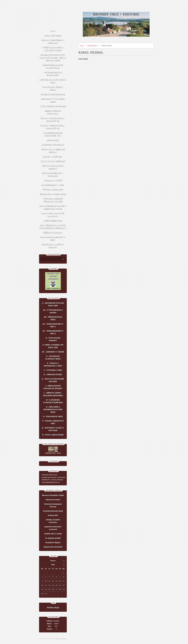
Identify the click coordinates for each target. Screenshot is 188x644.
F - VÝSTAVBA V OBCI (53, 370)
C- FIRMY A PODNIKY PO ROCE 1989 (53, 346)
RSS (57, 639)
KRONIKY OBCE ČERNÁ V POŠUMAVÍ (53, 41)
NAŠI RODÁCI (92, 46)
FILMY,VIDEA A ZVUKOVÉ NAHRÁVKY (53, 215)
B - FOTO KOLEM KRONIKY (53, 339)
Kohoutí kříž (53, 515)
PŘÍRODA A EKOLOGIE (53, 189)
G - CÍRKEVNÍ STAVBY (53, 375)
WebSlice (63, 639)
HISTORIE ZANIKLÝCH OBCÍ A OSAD (53, 81)
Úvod (82, 46)
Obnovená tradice (53, 500)
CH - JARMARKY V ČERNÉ (53, 352)
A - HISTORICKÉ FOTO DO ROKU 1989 (53, 304)
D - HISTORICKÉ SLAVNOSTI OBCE (53, 358)
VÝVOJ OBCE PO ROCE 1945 (53, 106)
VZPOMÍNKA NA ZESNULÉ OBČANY (53, 151)
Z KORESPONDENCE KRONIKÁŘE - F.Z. (53, 134)
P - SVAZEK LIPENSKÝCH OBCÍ (53, 422)
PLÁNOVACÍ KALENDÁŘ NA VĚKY (53, 238)
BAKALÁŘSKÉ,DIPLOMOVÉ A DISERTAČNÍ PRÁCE (53, 207)
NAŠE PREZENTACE (53, 221)
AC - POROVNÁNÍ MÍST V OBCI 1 (53, 325)
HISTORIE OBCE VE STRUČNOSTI (53, 74)
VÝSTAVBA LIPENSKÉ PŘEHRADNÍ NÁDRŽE (53, 200)
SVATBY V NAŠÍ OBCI (53, 157)
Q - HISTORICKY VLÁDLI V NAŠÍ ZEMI (53, 429)
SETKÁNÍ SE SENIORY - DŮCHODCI (53, 174)
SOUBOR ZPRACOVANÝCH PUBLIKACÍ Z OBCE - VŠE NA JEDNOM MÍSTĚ (53, 58)
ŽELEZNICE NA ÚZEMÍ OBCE (53, 194)
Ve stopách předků (53, 538)
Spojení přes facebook (53, 547)
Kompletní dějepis (53, 543)
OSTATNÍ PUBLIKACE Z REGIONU (53, 167)
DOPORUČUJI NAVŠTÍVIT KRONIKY (53, 246)
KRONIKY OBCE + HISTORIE (116, 14)
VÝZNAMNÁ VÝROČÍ (53, 180)
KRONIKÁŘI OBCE (53, 36)
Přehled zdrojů (53, 608)
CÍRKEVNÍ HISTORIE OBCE (53, 94)
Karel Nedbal (83, 59)
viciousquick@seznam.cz (51, 482)
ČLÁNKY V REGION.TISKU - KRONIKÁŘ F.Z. (53, 127)
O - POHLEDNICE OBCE (53, 417)
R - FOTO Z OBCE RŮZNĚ (53, 435)
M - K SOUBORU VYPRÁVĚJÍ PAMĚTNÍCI (53, 401)
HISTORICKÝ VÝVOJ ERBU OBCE (53, 100)
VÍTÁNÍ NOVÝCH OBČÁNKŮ (53, 161)
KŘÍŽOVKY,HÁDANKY (53, 233)
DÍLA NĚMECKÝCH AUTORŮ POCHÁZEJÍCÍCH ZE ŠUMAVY (53, 227)
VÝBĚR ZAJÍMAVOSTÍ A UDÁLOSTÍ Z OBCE (53, 49)
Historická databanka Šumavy (53, 505)
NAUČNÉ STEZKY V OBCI (53, 185)
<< (42, 561)
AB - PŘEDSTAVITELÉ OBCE (53, 318)
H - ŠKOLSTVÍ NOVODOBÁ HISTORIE (53, 380)
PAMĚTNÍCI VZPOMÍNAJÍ (53, 145)
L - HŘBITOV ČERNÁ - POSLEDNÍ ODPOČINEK (53, 394)
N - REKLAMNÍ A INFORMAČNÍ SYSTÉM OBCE (53, 410)
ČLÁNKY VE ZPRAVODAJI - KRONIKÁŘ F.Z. (53, 120)
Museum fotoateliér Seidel (53, 495)
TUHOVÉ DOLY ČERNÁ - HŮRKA (53, 88)
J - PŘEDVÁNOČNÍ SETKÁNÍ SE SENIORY (53, 387)
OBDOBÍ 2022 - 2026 (53, 453)
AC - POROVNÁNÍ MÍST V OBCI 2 (53, 332)
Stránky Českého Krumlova (53, 521)
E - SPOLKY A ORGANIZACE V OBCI (53, 365)
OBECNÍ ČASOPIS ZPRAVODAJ (53, 112)
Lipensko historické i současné (53, 528)
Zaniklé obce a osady (53, 534)
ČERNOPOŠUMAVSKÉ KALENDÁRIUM (53, 66)
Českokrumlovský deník (53, 511)
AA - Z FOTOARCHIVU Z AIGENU (53, 311)
